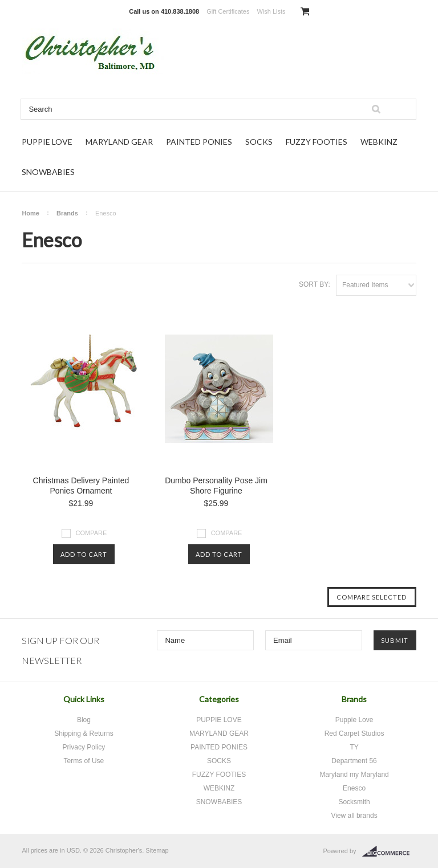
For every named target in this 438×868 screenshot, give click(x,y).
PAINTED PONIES (199, 142)
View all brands (354, 816)
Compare (92, 533)
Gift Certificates (228, 11)
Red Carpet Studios (354, 733)
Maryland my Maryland (354, 775)
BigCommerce (389, 851)
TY (354, 747)
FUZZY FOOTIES (317, 142)
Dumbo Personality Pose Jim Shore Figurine (216, 486)
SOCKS (259, 142)
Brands (67, 213)
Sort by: (315, 284)
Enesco (354, 788)
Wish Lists (271, 11)
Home (31, 213)
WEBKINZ (379, 142)
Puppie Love (354, 720)
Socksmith (354, 802)
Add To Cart (84, 554)
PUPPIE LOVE (47, 142)
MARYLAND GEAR (119, 142)
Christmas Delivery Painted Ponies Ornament (81, 486)
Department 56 (354, 761)
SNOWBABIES (48, 172)
